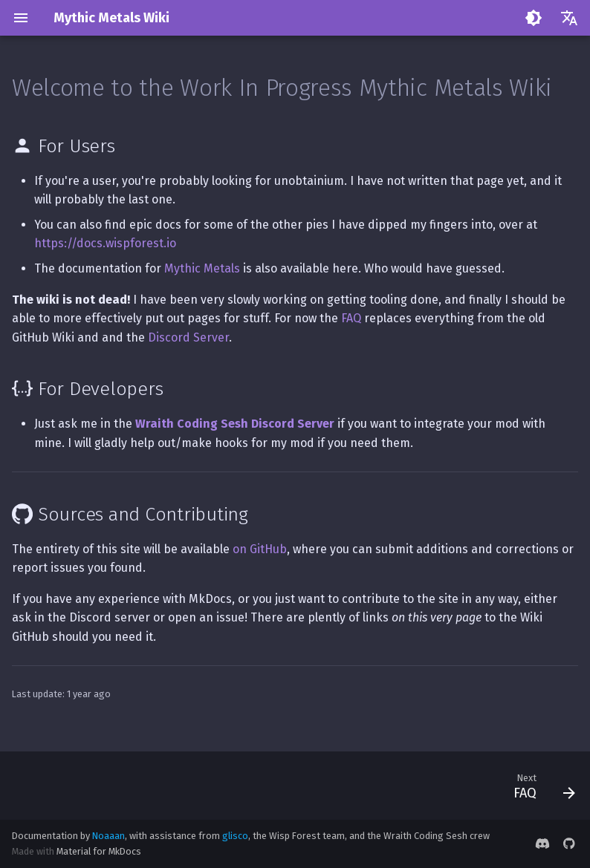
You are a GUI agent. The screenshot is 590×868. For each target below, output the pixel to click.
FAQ (351, 318)
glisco (235, 836)
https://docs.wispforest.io (105, 243)
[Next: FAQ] (540, 786)
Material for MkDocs (99, 851)
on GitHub (260, 549)
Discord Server (188, 337)
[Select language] (569, 18)
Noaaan (108, 836)
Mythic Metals (202, 268)
